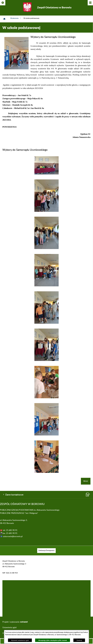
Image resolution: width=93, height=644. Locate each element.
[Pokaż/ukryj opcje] (3, 3)
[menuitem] (46, 551)
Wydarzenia (16, 18)
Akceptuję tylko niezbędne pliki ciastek (53, 640)
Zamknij (79, 640)
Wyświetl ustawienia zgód (20, 640)
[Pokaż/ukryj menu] (90, 3)
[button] (16, 69)
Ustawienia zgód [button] (9, 628)
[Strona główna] (4, 19)
